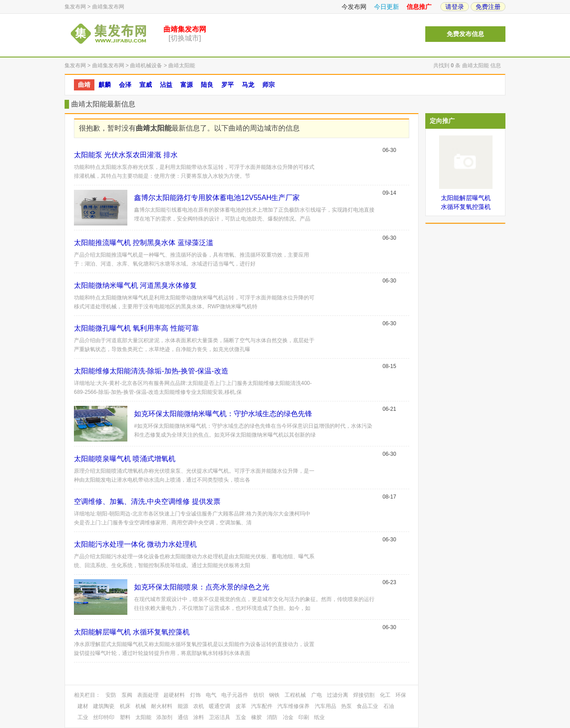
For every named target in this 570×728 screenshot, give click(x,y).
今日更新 (387, 7)
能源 (183, 706)
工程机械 (295, 695)
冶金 (288, 717)
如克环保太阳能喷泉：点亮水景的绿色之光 (202, 587)
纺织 (259, 695)
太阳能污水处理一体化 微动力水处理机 (135, 544)
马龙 (248, 85)
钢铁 (274, 695)
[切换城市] (185, 38)
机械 (141, 706)
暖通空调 (220, 706)
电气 (211, 695)
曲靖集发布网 (108, 7)
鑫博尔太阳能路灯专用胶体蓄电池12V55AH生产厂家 (217, 198)
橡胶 (256, 717)
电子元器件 (235, 695)
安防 (111, 695)
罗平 (228, 85)
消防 (272, 717)
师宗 (269, 85)
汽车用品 (326, 706)
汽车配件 (262, 706)
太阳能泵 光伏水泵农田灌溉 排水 (126, 155)
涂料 (199, 717)
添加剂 (164, 717)
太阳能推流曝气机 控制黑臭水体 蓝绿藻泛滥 (144, 243)
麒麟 (105, 85)
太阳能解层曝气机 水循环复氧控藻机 (132, 632)
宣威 (146, 85)
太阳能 (143, 717)
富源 (187, 85)
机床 (125, 706)
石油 (389, 706)
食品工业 (367, 706)
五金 (241, 717)
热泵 (346, 706)
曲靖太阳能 (182, 65)
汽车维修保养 (293, 706)
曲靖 (84, 85)
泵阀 (127, 695)
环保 (401, 695)
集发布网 (75, 7)
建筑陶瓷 (104, 706)
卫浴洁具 (220, 717)
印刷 (304, 717)
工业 (83, 717)
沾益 (166, 85)
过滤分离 (338, 695)
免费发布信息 (465, 34)
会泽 (125, 85)
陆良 (207, 85)
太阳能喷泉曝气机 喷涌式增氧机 (125, 459)
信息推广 (419, 7)
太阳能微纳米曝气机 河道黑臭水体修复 (135, 285)
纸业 (319, 717)
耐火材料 (162, 706)
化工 (385, 695)
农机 (199, 706)
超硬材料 (174, 695)
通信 (183, 717)
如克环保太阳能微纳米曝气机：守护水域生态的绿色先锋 (223, 414)
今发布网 (354, 7)
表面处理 (148, 695)
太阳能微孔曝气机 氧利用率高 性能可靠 (136, 328)
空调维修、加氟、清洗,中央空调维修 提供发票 (147, 501)
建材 (83, 706)
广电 (317, 695)
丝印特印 (104, 717)
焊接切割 (364, 695)
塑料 (125, 717)
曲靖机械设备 (146, 65)
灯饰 (195, 695)
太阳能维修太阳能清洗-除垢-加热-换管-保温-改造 (151, 371)
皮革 (241, 706)
